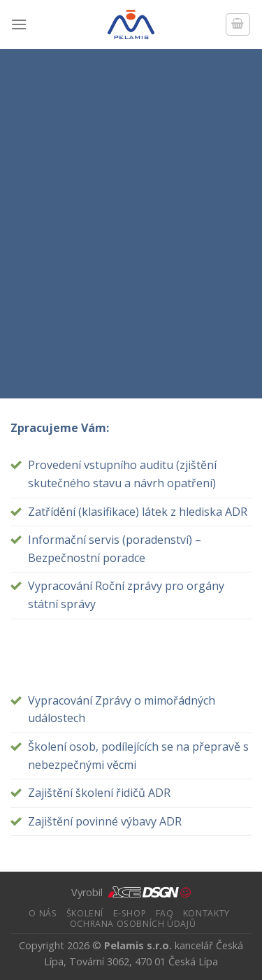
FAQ (165, 913)
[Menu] (19, 24)
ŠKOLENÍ (85, 913)
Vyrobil (131, 892)
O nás (43, 913)
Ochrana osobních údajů (133, 924)
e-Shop (130, 913)
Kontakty (206, 913)
